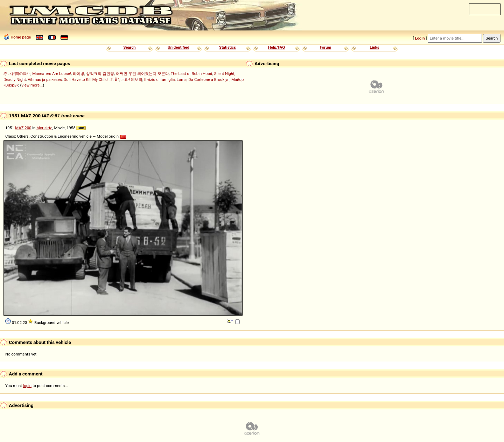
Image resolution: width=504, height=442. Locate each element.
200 (28, 128)
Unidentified (178, 47)
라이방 (79, 74)
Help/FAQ (276, 47)
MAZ (19, 128)
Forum (326, 47)
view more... (32, 85)
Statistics (227, 47)
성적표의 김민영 (100, 74)
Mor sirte (44, 128)
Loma (182, 80)
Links (374, 47)
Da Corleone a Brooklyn (209, 80)
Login (420, 38)
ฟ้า (117, 80)
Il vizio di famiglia (159, 80)
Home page (21, 37)
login (27, 386)
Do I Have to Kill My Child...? (88, 80)
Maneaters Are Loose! (51, 74)
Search (129, 47)
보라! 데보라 (132, 80)
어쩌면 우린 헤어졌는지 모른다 (142, 74)
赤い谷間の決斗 (17, 74)
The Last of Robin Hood (192, 74)
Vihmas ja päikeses (45, 80)
